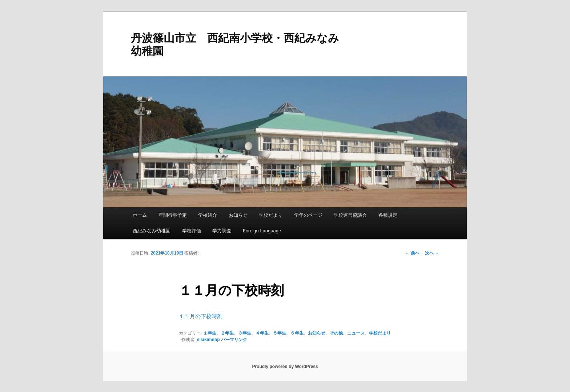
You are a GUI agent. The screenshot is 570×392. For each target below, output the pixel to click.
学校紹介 (208, 215)
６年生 (297, 333)
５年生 (280, 333)
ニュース (356, 333)
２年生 (227, 333)
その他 (336, 333)
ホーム (140, 215)
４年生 (262, 333)
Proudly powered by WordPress (285, 367)
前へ (412, 253)
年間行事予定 (173, 215)
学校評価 (192, 231)
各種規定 (388, 215)
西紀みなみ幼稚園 (152, 231)
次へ (432, 253)
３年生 (245, 333)
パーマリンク (234, 340)
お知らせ (238, 215)
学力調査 (222, 231)
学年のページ (308, 215)
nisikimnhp (208, 340)
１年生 (210, 333)
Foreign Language (262, 231)
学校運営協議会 (350, 215)
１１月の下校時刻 (201, 316)
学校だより (271, 215)
